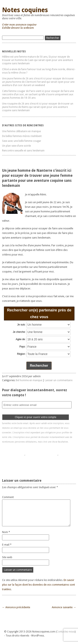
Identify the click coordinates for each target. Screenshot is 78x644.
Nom (6, 532)
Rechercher (39, 366)
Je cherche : (19, 332)
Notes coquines (25, 10)
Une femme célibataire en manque (21, 131)
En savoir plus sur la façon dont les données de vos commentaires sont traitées (38, 585)
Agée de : (21, 339)
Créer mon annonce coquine (19, 25)
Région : (22, 354)
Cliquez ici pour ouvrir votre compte (35, 417)
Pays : (23, 347)
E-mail (7, 545)
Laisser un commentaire (59, 380)
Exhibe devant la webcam (18, 28)
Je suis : (22, 325)
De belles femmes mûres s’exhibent (22, 136)
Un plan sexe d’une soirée (16, 146)
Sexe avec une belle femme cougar (22, 141)
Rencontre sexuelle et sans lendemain (23, 151)
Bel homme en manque (29, 380)
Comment (8, 497)
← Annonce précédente (16, 607)
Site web (7, 557)
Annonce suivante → (64, 607)
